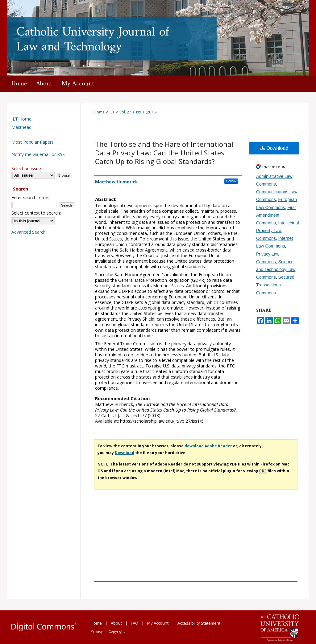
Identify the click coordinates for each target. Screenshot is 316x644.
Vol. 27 (125, 112)
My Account (158, 623)
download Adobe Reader (208, 446)
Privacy (97, 631)
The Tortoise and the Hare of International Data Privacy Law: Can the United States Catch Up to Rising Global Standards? (164, 153)
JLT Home (21, 119)
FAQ (135, 623)
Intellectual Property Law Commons (278, 231)
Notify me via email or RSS (38, 154)
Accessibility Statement (199, 623)
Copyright (117, 631)
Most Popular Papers (33, 142)
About (116, 623)
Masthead (21, 127)
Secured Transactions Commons (275, 285)
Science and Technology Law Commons (276, 269)
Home (99, 112)
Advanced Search (29, 232)
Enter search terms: (31, 197)
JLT (112, 112)
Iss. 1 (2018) (146, 112)
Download (274, 148)
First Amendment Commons (276, 215)
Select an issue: (27, 168)
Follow (231, 181)
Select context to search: (36, 213)
